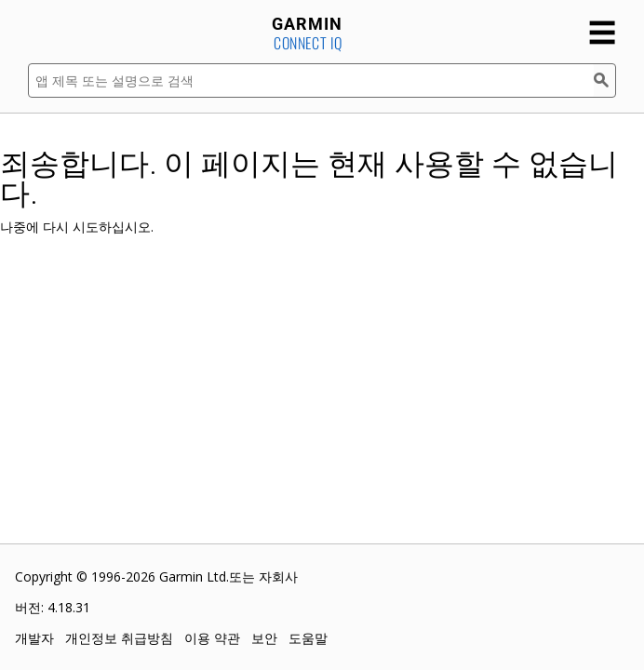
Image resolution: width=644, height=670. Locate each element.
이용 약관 (212, 638)
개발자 (34, 638)
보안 (264, 638)
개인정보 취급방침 (119, 638)
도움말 (308, 638)
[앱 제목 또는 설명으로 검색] (311, 80)
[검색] (605, 80)
